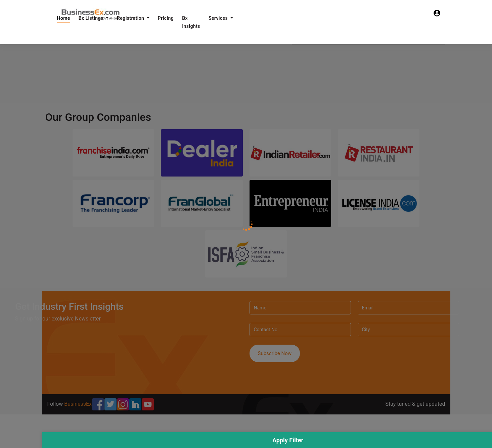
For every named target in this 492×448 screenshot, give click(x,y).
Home (64, 18)
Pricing (166, 18)
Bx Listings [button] (92, 18)
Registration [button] (131, 18)
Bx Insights (191, 22)
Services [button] (219, 18)
